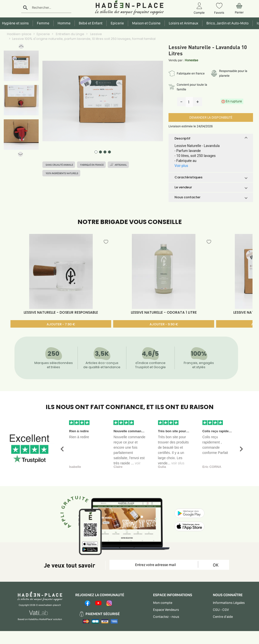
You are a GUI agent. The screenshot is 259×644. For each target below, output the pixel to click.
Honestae (191, 60)
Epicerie (43, 34)
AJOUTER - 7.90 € (61, 324)
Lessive (96, 34)
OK (216, 565)
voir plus (178, 463)
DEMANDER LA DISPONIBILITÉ (211, 117)
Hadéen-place (19, 34)
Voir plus (181, 166)
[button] (21, 47)
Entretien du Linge (70, 34)
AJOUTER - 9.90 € (164, 324)
